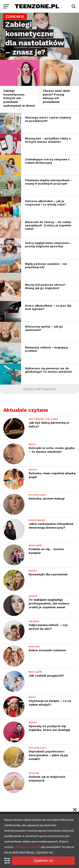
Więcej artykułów (39, 389)
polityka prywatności (27, 847)
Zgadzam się (43, 861)
